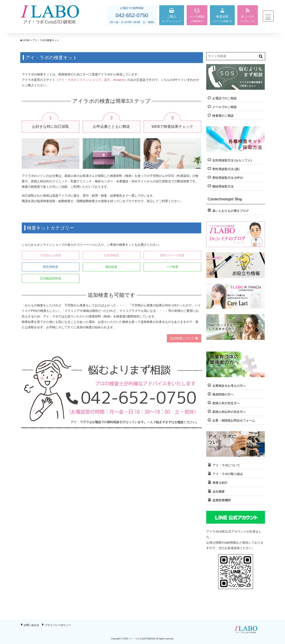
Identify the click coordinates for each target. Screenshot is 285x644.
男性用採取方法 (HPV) (228, 178)
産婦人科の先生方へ (226, 403)
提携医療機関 (222, 500)
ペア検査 (172, 267)
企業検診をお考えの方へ (229, 385)
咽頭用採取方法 (223, 186)
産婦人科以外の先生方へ (229, 412)
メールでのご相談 (225, 107)
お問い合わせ (31, 625)
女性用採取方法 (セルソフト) (232, 160)
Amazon (119, 80)
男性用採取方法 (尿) (226, 169)
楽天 (107, 80)
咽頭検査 (111, 267)
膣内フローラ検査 (172, 255)
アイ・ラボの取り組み (228, 474)
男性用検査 (50, 267)
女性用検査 (111, 255)
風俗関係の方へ (223, 394)
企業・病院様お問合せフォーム (234, 420)
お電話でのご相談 (225, 98)
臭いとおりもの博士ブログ (231, 211)
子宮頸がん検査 (50, 255)
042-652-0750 (132, 15)
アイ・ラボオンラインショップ (80, 80)
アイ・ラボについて (226, 465)
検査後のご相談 (223, 116)
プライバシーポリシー (58, 625)
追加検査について (184, 338)
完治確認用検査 (50, 278)
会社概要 (219, 491)
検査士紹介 (220, 483)
